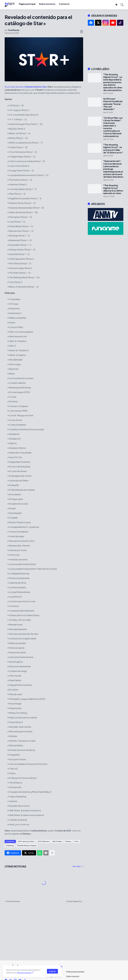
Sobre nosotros (47, 4)
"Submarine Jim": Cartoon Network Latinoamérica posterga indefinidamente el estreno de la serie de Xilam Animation (113, 169)
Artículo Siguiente (74, 901)
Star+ (77, 841)
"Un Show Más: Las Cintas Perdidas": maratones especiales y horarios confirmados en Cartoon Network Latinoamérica (113, 127)
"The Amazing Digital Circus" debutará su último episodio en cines (113, 189)
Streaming (10, 846)
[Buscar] (121, 5)
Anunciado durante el (26, 87)
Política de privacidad (74, 972)
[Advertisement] (106, 46)
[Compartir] (81, 32)
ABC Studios (57, 841)
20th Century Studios (26, 841)
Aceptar (52, 971)
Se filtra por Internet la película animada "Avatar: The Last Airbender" (113, 104)
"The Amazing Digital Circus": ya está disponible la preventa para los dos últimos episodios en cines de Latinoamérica (113, 82)
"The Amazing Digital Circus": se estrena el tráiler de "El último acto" (113, 149)
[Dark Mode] (115, 5)
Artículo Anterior (13, 901)
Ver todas (77, 866)
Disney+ (68, 841)
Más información (24, 973)
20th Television (44, 841)
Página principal (27, 4)
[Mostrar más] (52, 853)
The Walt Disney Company (27, 846)
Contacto (64, 4)
